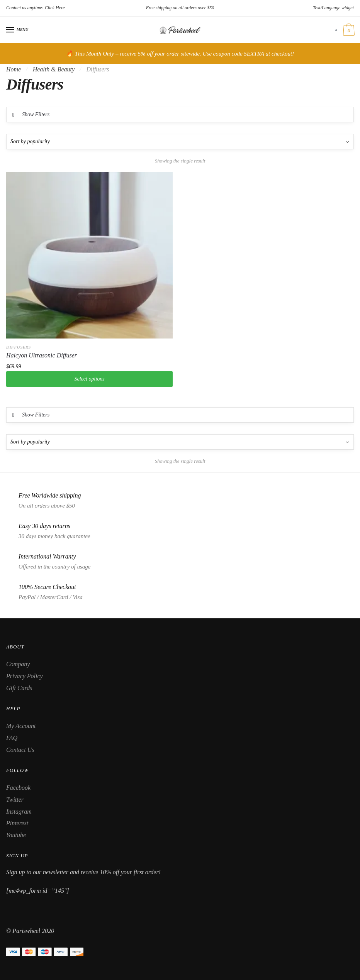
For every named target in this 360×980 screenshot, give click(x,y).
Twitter (15, 800)
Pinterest (17, 823)
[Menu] (10, 30)
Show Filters (36, 114)
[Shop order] (180, 142)
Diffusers (19, 347)
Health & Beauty (54, 69)
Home (14, 69)
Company (18, 664)
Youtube (16, 835)
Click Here (55, 8)
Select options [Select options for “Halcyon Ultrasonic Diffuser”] (90, 379)
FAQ (12, 738)
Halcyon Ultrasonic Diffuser (42, 355)
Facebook (18, 788)
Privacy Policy (25, 676)
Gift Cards (19, 688)
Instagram (19, 812)
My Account (21, 726)
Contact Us (20, 750)
